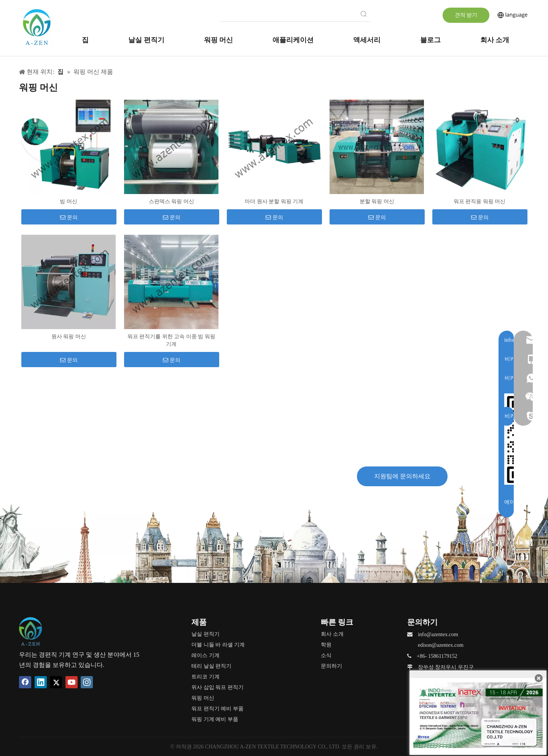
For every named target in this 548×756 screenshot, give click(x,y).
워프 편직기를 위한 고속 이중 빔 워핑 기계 (171, 340)
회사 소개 (332, 634)
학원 (326, 645)
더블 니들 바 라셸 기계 (218, 645)
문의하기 (331, 666)
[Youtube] (72, 682)
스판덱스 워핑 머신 (171, 201)
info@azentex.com (438, 634)
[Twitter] (56, 682)
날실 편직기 (205, 634)
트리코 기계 (205, 677)
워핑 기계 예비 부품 (215, 719)
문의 (69, 217)
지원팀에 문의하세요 (402, 476)
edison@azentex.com (441, 645)
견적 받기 (466, 15)
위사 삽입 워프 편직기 (217, 687)
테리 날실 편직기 (211, 666)
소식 (326, 655)
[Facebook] (25, 682)
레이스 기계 (205, 655)
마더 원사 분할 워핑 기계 (274, 201)
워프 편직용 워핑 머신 (480, 201)
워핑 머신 (203, 698)
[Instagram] (87, 682)
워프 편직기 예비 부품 (217, 709)
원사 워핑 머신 (69, 337)
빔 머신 (68, 201)
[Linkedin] (41, 682)
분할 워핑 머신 (377, 201)
